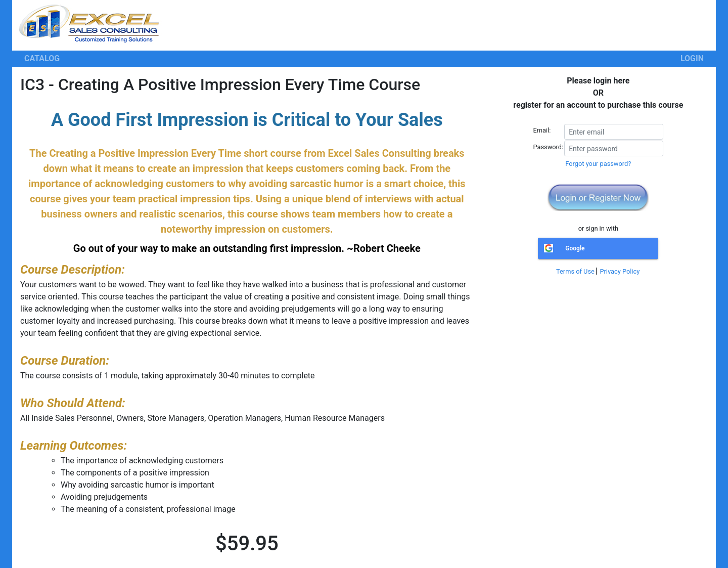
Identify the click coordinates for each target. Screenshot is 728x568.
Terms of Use (575, 271)
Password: (549, 147)
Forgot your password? (598, 164)
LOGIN (692, 58)
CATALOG (42, 58)
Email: (542, 130)
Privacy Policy (620, 271)
